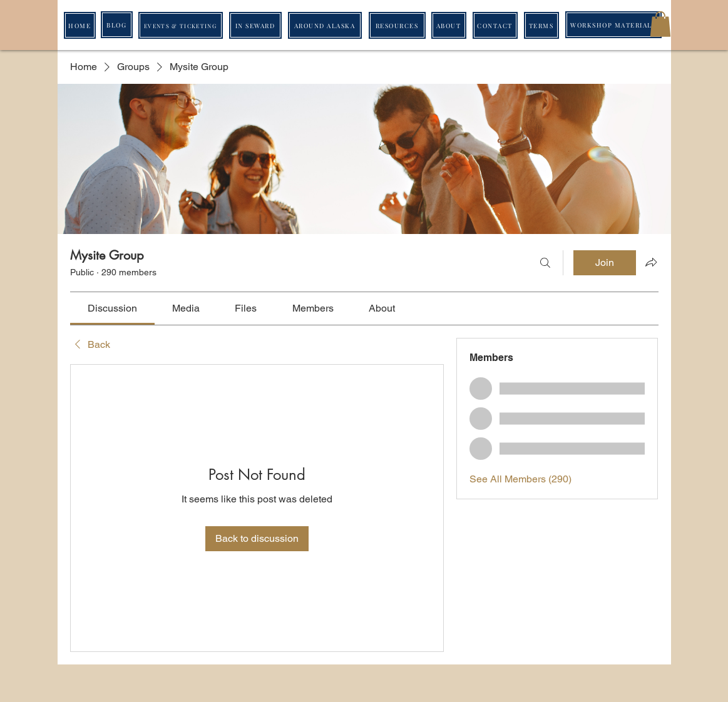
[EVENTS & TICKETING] (181, 25)
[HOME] (80, 25)
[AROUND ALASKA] (325, 25)
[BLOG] (117, 25)
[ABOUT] (449, 25)
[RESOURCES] (397, 25)
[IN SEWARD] (255, 25)
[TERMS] (541, 25)
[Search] (545, 263)
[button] (660, 24)
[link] (112, 308)
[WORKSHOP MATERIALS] (613, 25)
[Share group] (651, 262)
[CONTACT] (495, 25)
